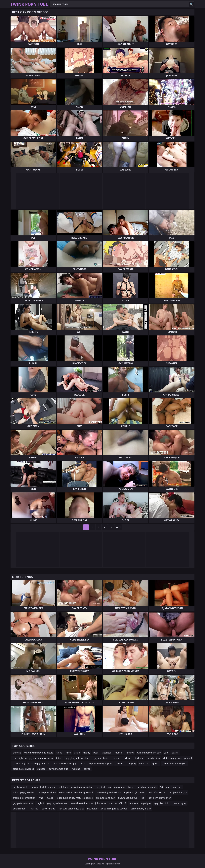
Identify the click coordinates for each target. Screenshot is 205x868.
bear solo (144, 763)
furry (68, 753)
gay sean (120, 763)
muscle (119, 753)
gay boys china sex (57, 803)
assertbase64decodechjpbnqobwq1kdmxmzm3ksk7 (98, 803)
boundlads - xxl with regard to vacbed (107, 809)
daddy (87, 753)
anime (116, 758)
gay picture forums (23, 803)
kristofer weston (158, 792)
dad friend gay (174, 787)
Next (118, 527)
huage (50, 798)
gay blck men (104, 787)
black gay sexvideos (23, 769)
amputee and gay (105, 798)
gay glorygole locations (78, 758)
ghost (156, 763)
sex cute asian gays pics (71, 809)
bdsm (59, 758)
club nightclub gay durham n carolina (33, 758)
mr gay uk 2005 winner (43, 787)
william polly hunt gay (149, 753)
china (59, 753)
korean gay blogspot (39, 763)
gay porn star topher (160, 798)
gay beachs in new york (174, 763)
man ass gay (179, 803)
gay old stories (102, 758)
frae (41, 798)
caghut (40, 803)
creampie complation (24, 798)
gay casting (19, 763)
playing (132, 763)
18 (161, 787)
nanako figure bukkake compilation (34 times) (121, 792)
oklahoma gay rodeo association (76, 787)
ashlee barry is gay (141, 809)
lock (143, 798)
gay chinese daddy (147, 787)
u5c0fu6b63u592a (128, 798)
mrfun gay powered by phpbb (96, 763)
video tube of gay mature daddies (75, 798)
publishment (20, 809)
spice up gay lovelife (24, 792)
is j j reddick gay (178, 792)
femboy (130, 753)
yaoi (166, 753)
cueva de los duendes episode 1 (76, 792)
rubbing (76, 769)
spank (175, 753)
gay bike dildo (162, 803)
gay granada (48, 809)
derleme (139, 758)
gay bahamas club (59, 769)
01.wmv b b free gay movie (39, 753)
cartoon (127, 758)
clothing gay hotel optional (177, 758)
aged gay (146, 803)
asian (77, 753)
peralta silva (153, 758)
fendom (134, 803)
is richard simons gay (65, 763)
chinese (17, 753)
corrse (87, 769)
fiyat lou (34, 809)
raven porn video (47, 792)
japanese (107, 753)
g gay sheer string (124, 787)
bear (96, 753)
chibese (41, 769)
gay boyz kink (20, 787)
